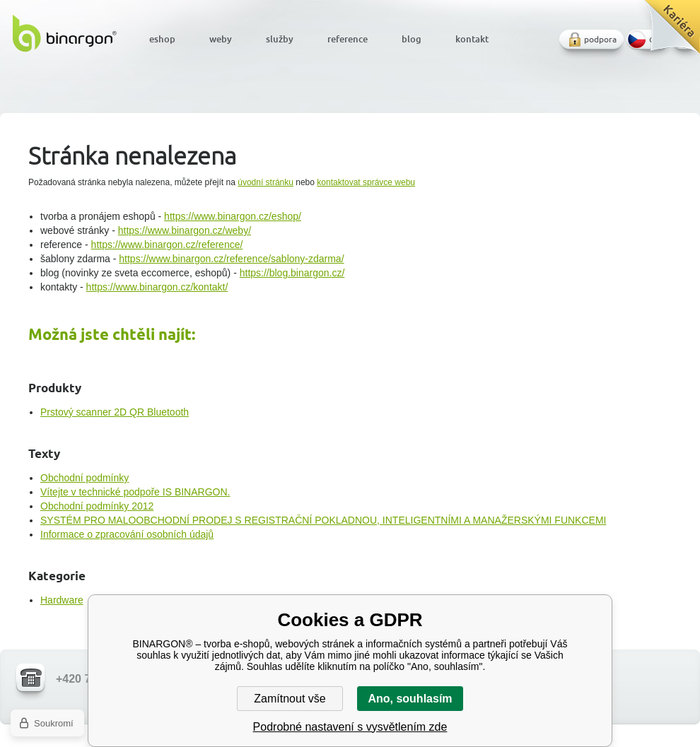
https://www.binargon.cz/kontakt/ (157, 287)
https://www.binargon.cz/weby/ (185, 230)
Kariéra (667, 32)
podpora (600, 39)
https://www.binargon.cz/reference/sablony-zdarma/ (231, 259)
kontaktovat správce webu (366, 182)
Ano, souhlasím (410, 699)
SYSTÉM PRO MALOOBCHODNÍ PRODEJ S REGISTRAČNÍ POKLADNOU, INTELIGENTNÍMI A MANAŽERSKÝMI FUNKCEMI (323, 520)
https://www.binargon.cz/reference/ (167, 245)
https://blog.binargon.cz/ (292, 273)
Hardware (62, 600)
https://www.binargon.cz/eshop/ (233, 216)
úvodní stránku (266, 182)
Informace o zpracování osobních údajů (127, 534)
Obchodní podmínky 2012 (97, 506)
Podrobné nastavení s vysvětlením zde (350, 727)
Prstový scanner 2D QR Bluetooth (115, 412)
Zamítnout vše (290, 699)
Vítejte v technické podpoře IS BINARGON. (135, 492)
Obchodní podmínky (84, 478)
